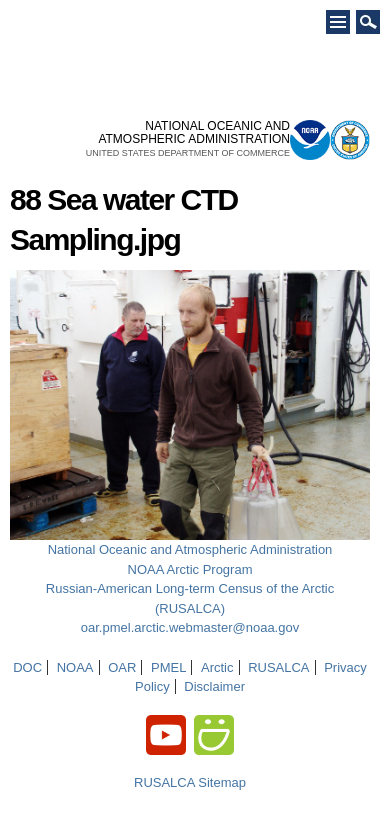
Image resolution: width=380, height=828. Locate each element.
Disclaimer (214, 686)
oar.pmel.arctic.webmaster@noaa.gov (190, 627)
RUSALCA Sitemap (190, 782)
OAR (122, 667)
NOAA (75, 667)
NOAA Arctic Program (190, 569)
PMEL (168, 667)
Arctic (217, 667)
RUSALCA (278, 667)
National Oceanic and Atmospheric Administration (190, 549)
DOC (27, 667)
